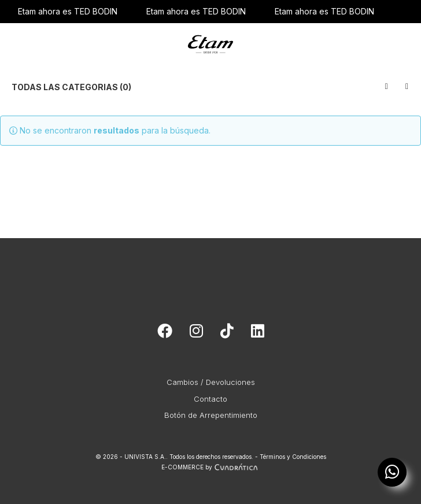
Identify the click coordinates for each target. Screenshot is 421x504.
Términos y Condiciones (293, 457)
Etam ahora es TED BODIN (68, 11)
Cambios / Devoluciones (211, 382)
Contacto (211, 399)
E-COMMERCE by (211, 467)
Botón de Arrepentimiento (211, 415)
